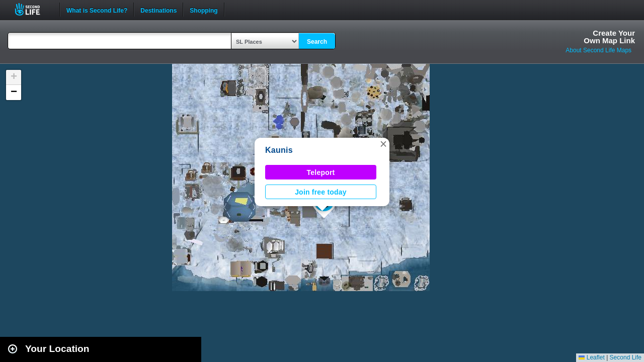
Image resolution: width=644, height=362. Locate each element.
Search (317, 42)
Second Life (33, 9)
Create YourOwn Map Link (609, 37)
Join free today (321, 192)
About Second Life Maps (598, 50)
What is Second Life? (97, 10)
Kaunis (279, 150)
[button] (383, 144)
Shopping (204, 10)
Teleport (321, 172)
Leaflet (591, 357)
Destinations (158, 10)
